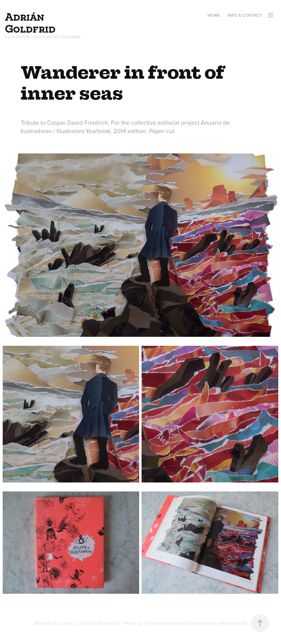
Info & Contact (245, 15)
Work (214, 15)
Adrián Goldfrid (30, 23)
